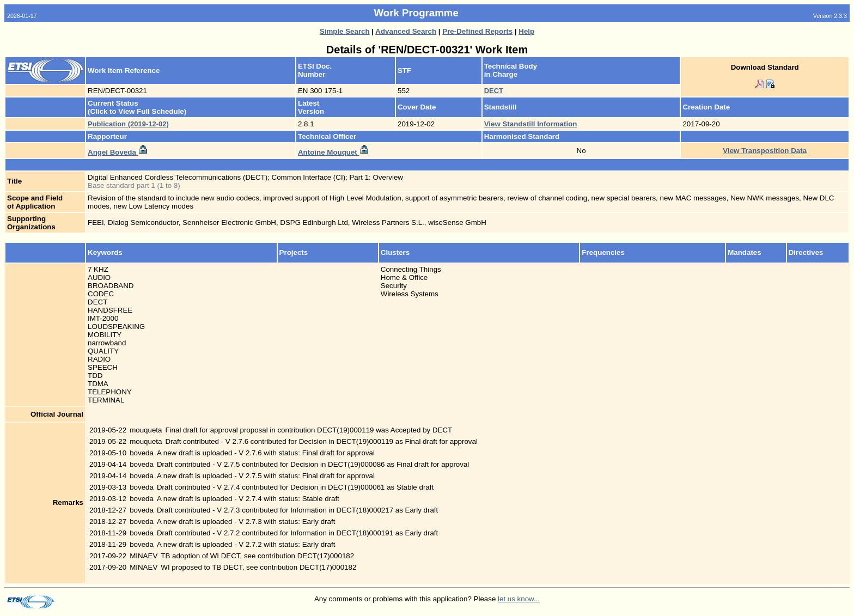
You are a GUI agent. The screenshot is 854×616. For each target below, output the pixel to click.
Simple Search (345, 31)
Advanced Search (406, 31)
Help (526, 31)
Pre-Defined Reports (477, 31)
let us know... (519, 599)
